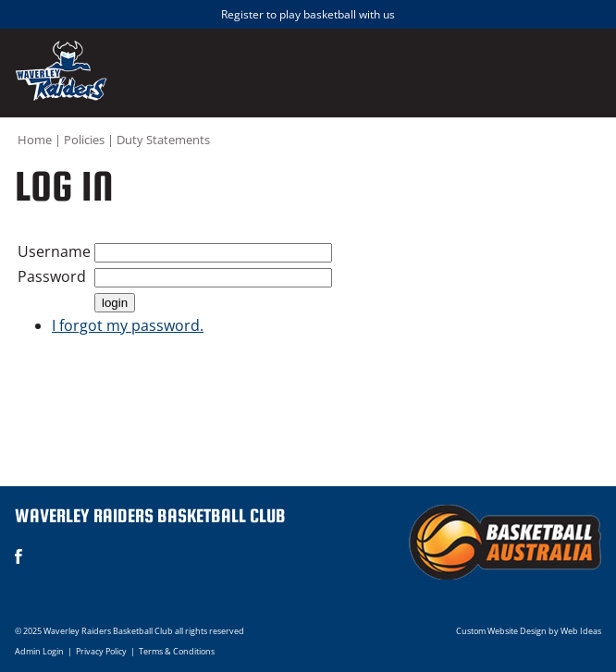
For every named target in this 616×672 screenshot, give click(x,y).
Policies (84, 140)
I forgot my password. (128, 325)
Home (35, 140)
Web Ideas (581, 631)
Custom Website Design (501, 631)
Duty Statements (163, 140)
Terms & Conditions (177, 651)
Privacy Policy (101, 651)
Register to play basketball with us (308, 14)
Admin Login (39, 651)
